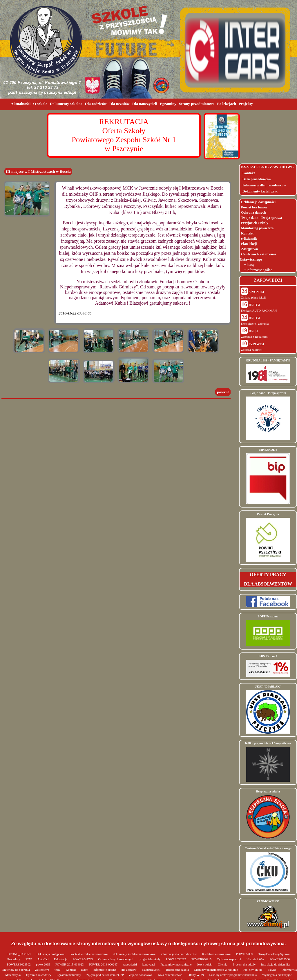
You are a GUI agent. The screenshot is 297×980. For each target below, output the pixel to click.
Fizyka (272, 970)
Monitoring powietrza (257, 228)
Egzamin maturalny (69, 975)
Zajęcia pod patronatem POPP (105, 975)
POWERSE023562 (19, 964)
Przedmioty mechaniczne (176, 964)
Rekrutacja (61, 959)
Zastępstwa (249, 249)
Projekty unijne (253, 970)
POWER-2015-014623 (70, 964)
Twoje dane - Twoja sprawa (261, 218)
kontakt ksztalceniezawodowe (90, 954)
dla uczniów (129, 970)
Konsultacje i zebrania (255, 324)
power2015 (43, 964)
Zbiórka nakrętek (252, 350)
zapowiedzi (130, 964)
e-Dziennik (249, 239)
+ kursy (249, 265)
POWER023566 (280, 959)
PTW (29, 959)
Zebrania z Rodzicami (255, 337)
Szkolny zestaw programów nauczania (233, 975)
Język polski (205, 964)
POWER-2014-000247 (104, 964)
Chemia (223, 964)
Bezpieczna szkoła (178, 970)
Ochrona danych (253, 212)
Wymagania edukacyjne (277, 975)
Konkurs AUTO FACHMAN (259, 311)
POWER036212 (176, 959)
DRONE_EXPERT (20, 954)
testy (58, 970)
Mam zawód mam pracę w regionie (217, 970)
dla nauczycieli (152, 970)
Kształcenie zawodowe (217, 954)
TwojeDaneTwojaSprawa (274, 954)
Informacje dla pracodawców (264, 185)
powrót (223, 392)
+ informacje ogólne (258, 270)
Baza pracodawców (257, 179)
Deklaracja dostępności (258, 202)
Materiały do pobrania (16, 970)
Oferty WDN (196, 975)
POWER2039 (245, 954)
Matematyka (13, 975)
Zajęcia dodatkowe (141, 975)
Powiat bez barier (254, 207)
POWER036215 (202, 959)
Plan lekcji (249, 244)
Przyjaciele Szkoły (255, 223)
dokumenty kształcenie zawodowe (135, 954)
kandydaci (149, 964)
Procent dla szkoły (245, 964)
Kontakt (249, 173)
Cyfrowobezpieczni (229, 959)
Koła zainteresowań (170, 975)
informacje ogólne (105, 970)
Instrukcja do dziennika (276, 964)
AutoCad (43, 959)
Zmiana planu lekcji (253, 298)
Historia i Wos (256, 959)
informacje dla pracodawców (179, 954)
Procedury (14, 959)
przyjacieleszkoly (150, 959)
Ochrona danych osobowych (116, 959)
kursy (85, 970)
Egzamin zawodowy (39, 975)
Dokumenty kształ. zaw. (260, 191)
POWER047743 (83, 959)
